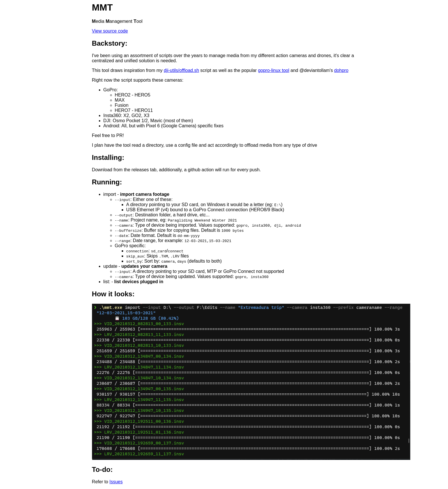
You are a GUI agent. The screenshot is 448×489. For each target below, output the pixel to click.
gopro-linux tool (274, 70)
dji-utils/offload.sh (181, 70)
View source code (110, 31)
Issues (116, 482)
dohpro (341, 70)
